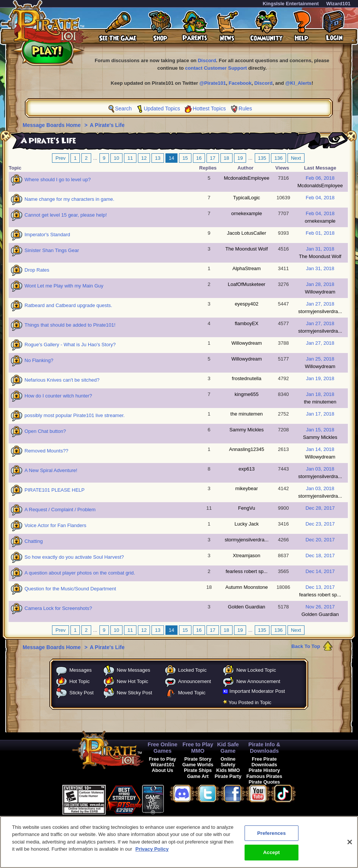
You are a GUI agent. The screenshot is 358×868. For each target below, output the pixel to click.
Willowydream (320, 292)
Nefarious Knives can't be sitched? (62, 380)
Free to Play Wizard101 (163, 762)
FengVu (247, 508)
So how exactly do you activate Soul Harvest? (74, 557)
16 (199, 158)
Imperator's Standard (47, 235)
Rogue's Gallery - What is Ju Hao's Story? (70, 345)
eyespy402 (247, 304)
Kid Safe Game (228, 748)
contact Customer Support (216, 68)
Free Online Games (163, 748)
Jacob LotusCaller (246, 233)
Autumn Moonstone (247, 587)
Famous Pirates (264, 776)
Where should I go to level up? (58, 180)
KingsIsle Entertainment (291, 4)
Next (296, 158)
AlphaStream (247, 268)
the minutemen (320, 402)
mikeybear (246, 488)
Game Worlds (198, 765)
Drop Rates (37, 270)
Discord (207, 60)
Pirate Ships (198, 770)
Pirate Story (198, 759)
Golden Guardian (247, 607)
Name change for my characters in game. (69, 199)
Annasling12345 (247, 449)
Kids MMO (228, 770)
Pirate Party (228, 776)
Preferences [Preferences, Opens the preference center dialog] (271, 837)
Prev (60, 158)
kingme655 (247, 394)
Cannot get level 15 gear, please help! (66, 215)
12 (144, 158)
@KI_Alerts (298, 83)
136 (278, 158)
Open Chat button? (45, 431)
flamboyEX (247, 323)
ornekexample (247, 213)
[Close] (350, 846)
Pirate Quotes (264, 782)
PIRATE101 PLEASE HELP (54, 490)
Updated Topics (162, 108)
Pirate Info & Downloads (264, 748)
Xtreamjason (247, 555)
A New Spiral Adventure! (51, 470)
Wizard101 (338, 4)
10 (116, 158)
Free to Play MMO (198, 748)
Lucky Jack (246, 524)
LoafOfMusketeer (246, 284)
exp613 (247, 469)
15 (185, 158)
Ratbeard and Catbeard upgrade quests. (68, 305)
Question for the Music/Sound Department (70, 589)
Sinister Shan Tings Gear (52, 250)
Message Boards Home (52, 125)
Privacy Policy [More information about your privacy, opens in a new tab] (152, 853)
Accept (271, 857)
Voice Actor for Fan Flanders (55, 525)
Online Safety (228, 762)
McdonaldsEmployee (247, 178)
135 (262, 158)
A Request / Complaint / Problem (60, 510)
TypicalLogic (247, 198)
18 (226, 158)
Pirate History (264, 770)
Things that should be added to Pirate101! (70, 325)
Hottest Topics (210, 108)
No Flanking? (39, 360)
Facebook (240, 83)
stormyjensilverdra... (320, 311)
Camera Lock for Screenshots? (58, 608)
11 (130, 158)
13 (158, 158)
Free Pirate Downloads (264, 762)
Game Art (198, 776)
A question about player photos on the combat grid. (80, 573)
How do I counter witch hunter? (58, 396)
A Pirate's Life (107, 125)
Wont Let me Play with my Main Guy (64, 286)
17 (213, 158)
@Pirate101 (213, 83)
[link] (183, 798)
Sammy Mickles (247, 430)
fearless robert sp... (247, 571)
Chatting (34, 541)
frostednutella (246, 378)
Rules (245, 108)
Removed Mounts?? (46, 451)
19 (240, 158)
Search (123, 108)
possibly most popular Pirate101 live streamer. (75, 415)
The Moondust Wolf (246, 249)
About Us (163, 770)
